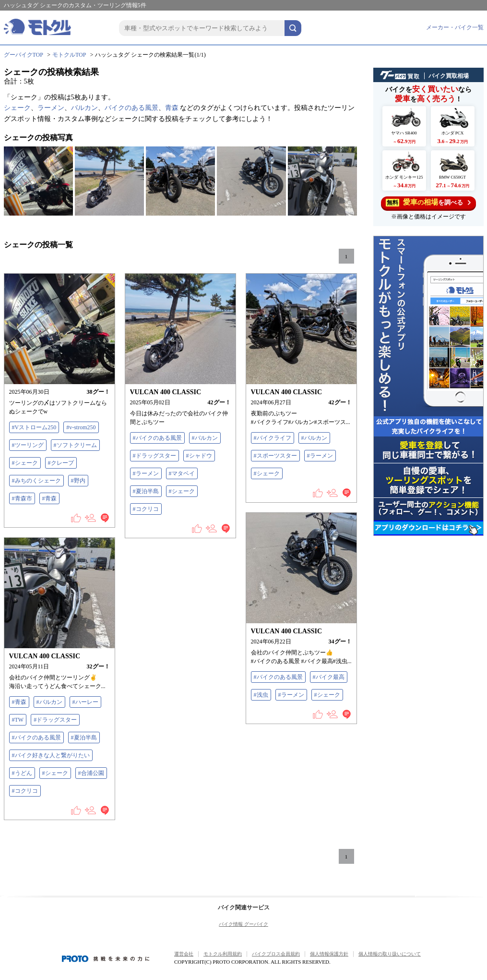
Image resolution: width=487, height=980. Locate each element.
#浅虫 (261, 695)
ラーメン (51, 108)
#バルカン (205, 438)
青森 (172, 108)
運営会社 (184, 954)
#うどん (22, 773)
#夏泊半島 (146, 491)
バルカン (84, 108)
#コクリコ (146, 509)
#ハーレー (85, 702)
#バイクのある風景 (157, 438)
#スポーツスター (275, 456)
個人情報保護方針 (329, 954)
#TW (18, 720)
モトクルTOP (69, 55)
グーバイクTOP (24, 55)
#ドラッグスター (154, 456)
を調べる (428, 202)
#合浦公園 (91, 773)
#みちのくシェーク (36, 481)
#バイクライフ (273, 438)
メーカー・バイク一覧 (455, 27)
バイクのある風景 (131, 108)
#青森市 (22, 498)
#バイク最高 (329, 677)
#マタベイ (182, 473)
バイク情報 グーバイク (243, 924)
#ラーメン (146, 473)
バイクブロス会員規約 (276, 954)
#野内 (78, 481)
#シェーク (25, 463)
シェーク (17, 108)
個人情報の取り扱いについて (390, 954)
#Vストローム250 (34, 427)
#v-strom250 (81, 427)
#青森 (49, 498)
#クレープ (61, 463)
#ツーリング (28, 445)
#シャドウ (199, 456)
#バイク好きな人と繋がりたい (51, 755)
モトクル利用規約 (223, 954)
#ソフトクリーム (75, 445)
